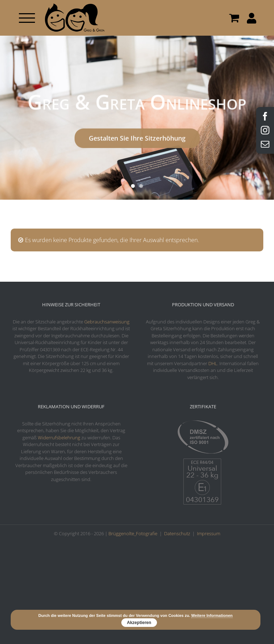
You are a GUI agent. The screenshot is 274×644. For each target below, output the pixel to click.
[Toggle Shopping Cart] (234, 18)
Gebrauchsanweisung (107, 322)
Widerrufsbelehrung (59, 438)
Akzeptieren (139, 623)
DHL (213, 363)
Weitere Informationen (212, 615)
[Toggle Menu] (27, 18)
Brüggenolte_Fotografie (133, 533)
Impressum (209, 533)
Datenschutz (177, 533)
